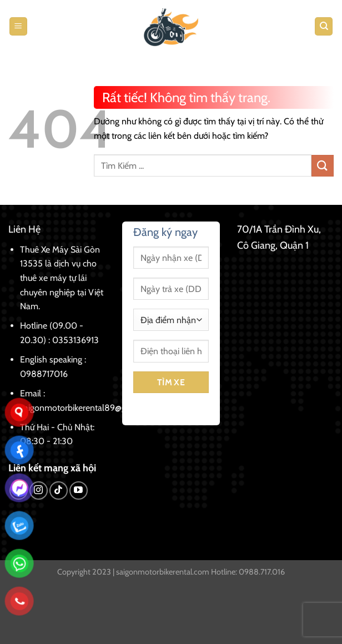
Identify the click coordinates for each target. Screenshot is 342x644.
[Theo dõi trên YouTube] (79, 490)
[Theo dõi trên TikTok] (59, 490)
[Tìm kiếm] (324, 26)
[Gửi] (323, 166)
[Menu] (18, 26)
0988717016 (44, 374)
